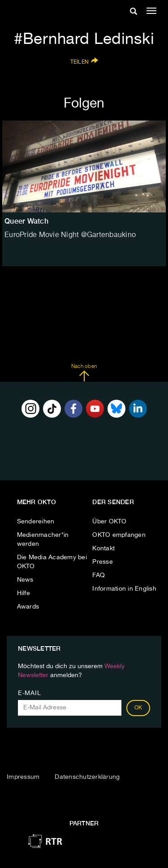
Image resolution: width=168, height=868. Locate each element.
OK (138, 708)
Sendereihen (36, 522)
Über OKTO (109, 522)
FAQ (99, 575)
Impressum (23, 777)
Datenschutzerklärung (87, 777)
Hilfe (24, 593)
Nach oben (84, 373)
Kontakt (103, 548)
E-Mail (29, 693)
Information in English (124, 589)
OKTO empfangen (119, 535)
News (25, 580)
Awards (28, 607)
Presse (103, 562)
